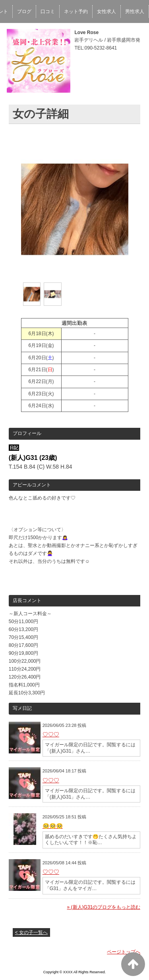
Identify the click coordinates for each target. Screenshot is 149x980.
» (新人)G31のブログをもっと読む (104, 907)
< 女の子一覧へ (31, 932)
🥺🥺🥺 (53, 826)
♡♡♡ (51, 734)
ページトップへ (124, 952)
